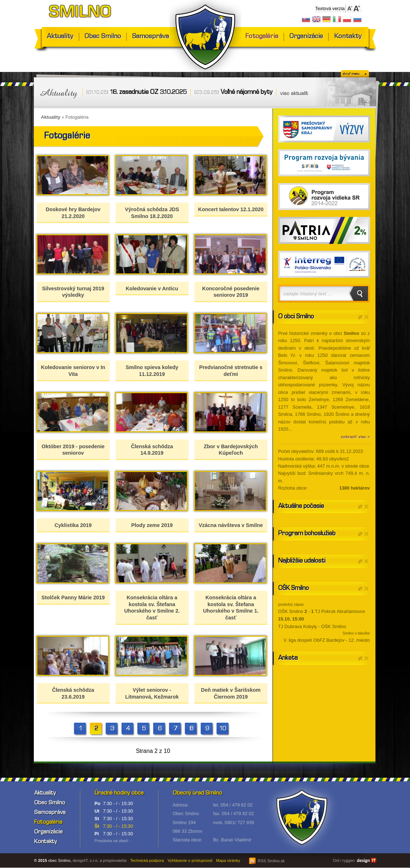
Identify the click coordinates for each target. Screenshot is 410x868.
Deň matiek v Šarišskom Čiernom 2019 (231, 693)
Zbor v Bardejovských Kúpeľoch (231, 450)
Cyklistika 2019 (73, 525)
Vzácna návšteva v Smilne (231, 525)
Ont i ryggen (344, 860)
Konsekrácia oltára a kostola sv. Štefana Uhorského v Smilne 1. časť (231, 608)
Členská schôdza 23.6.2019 (73, 693)
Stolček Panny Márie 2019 (73, 597)
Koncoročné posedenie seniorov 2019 (231, 292)
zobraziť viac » (355, 437)
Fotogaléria (262, 37)
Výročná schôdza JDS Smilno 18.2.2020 (152, 213)
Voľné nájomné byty (247, 93)
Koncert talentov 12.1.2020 (231, 209)
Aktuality (60, 37)
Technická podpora (147, 860)
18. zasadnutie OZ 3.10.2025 (148, 93)
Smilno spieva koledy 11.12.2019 (152, 371)
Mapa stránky (228, 860)
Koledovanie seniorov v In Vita (73, 371)
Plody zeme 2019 (152, 525)
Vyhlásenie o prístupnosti (190, 860)
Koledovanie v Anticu (152, 288)
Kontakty (348, 37)
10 (223, 729)
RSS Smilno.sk (267, 861)
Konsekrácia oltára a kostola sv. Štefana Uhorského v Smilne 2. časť (152, 608)
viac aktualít (294, 94)
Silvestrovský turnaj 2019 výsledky (73, 292)
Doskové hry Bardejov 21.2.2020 (73, 213)
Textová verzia (330, 8)
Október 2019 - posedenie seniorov (73, 450)
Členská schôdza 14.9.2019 (152, 450)
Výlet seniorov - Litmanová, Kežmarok (152, 693)
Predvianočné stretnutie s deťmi (231, 371)
